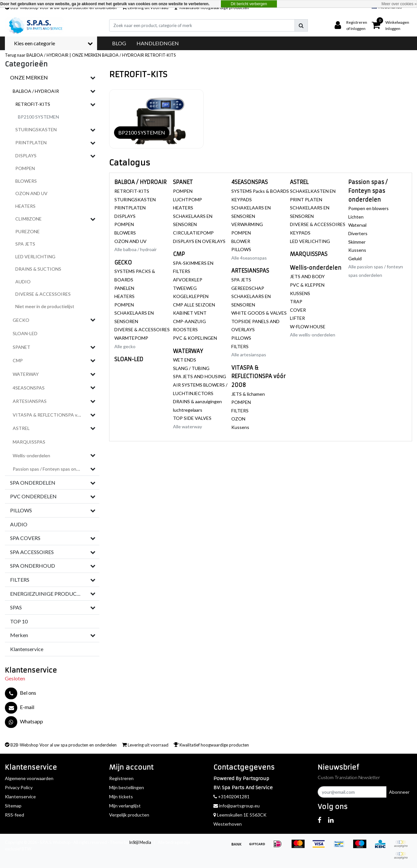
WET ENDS (185, 360)
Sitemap (13, 806)
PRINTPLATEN (130, 208)
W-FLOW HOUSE (308, 327)
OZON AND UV (130, 241)
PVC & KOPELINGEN (195, 338)
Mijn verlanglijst (125, 806)
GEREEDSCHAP (248, 288)
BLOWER (241, 241)
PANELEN (124, 288)
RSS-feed (14, 815)
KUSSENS (300, 293)
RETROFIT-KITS (160, 55)
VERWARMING (247, 224)
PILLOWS (241, 249)
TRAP (296, 301)
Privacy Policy (19, 787)
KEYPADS (242, 199)
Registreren (121, 778)
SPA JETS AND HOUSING (200, 376)
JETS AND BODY (307, 276)
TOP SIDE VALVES (192, 418)
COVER (298, 310)
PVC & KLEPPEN (307, 285)
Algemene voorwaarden (29, 778)
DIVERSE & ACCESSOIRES (142, 329)
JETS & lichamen (248, 394)
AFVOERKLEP (188, 280)
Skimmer (357, 242)
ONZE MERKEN (86, 55)
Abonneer (399, 792)
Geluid (355, 258)
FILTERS (240, 346)
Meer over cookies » (399, 4)
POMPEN (124, 224)
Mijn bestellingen (127, 787)
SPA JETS (241, 280)
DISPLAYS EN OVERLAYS (199, 241)
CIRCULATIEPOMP (193, 233)
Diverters (358, 233)
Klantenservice (20, 797)
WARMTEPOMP (131, 338)
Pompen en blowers (368, 208)
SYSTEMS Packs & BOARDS (260, 191)
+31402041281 (231, 797)
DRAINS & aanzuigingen (197, 401)
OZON (238, 419)
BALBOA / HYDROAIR (123, 55)
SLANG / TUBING (191, 368)
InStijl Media (140, 842)
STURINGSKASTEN (135, 199)
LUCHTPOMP (187, 199)
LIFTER (297, 318)
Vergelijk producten (129, 815)
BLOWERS (125, 233)
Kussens (240, 427)
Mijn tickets (121, 797)
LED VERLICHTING (310, 241)
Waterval (357, 225)
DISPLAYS (125, 216)
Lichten (356, 217)
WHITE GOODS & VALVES (259, 313)
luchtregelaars (188, 410)
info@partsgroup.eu (237, 806)
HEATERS (124, 296)
